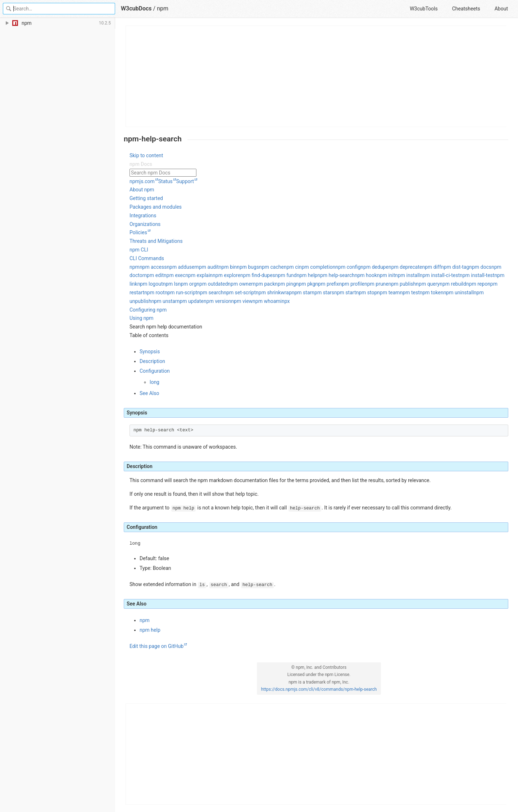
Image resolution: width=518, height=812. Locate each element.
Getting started (146, 198)
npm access (153, 267)
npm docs (480, 267)
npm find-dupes (258, 275)
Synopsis (150, 351)
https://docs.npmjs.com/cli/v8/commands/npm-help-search (319, 689)
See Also (149, 393)
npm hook (366, 275)
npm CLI (139, 250)
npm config (348, 267)
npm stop (366, 292)
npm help (307, 275)
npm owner (240, 284)
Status (165, 181)
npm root (155, 292)
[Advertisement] (316, 76)
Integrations (143, 216)
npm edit (154, 275)
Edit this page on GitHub (156, 646)
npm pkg (306, 284)
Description (152, 361)
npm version (217, 301)
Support (185, 181)
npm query (428, 284)
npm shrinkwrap (274, 292)
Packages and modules (156, 207)
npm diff (431, 267)
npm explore (226, 275)
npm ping (285, 284)
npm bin (228, 267)
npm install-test (477, 275)
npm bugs (248, 267)
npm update (190, 301)
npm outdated (212, 284)
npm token (432, 292)
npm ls (171, 284)
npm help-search (336, 275)
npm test (410, 292)
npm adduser (181, 267)
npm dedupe (374, 267)
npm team (388, 292)
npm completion (317, 267)
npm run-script (181, 292)
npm (163, 8)
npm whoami (267, 301)
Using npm (142, 318)
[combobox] (319, 173)
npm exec (174, 275)
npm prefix (327, 284)
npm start (345, 292)
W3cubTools (424, 9)
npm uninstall (459, 292)
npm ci (291, 267)
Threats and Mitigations (156, 241)
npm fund (286, 275)
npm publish (402, 284)
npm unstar (164, 301)
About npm (142, 190)
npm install (407, 275)
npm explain (199, 275)
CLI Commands (147, 258)
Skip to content (146, 155)
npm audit (207, 267)
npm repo (477, 284)
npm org (187, 284)
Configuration (155, 371)
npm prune (376, 284)
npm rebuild (453, 284)
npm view (242, 301)
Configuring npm (148, 310)
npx (286, 301)
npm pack (264, 284)
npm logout (150, 284)
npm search (210, 292)
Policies (138, 232)
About (501, 9)
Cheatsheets (466, 9)
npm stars (323, 292)
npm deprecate (405, 267)
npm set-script (240, 292)
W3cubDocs (136, 8)
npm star (302, 292)
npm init (386, 275)
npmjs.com (142, 181)
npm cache (271, 267)
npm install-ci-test (440, 275)
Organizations (145, 224)
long (155, 382)
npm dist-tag (455, 267)
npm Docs (141, 164)
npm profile (352, 284)
